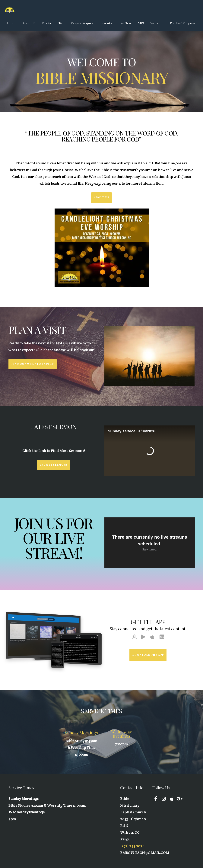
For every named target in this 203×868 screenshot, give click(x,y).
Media (46, 23)
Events (107, 23)
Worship (157, 23)
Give (61, 23)
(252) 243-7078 (132, 846)
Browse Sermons (54, 465)
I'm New (125, 23)
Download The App (148, 655)
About (29, 23)
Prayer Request (83, 23)
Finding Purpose (183, 23)
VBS (141, 23)
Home (12, 23)
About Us (101, 198)
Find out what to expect (33, 364)
